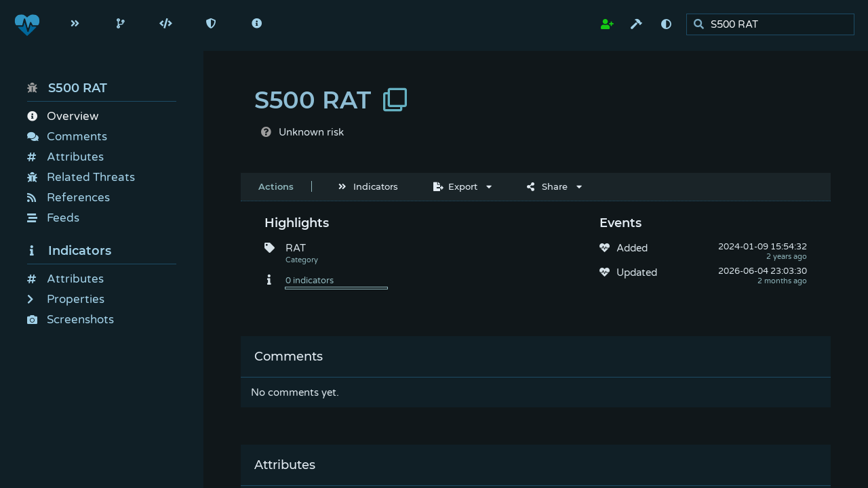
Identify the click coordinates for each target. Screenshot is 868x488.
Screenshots (71, 320)
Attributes (65, 157)
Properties (66, 299)
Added (632, 248)
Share (547, 186)
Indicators (69, 251)
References (68, 198)
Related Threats (81, 177)
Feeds (53, 218)
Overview (63, 116)
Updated (637, 272)
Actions (276, 186)
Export (455, 186)
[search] (774, 25)
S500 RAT (67, 88)
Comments (67, 137)
